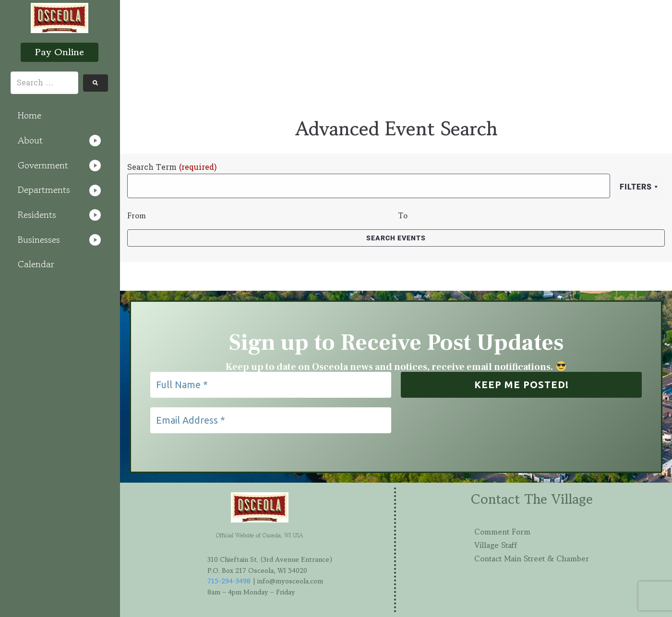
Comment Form (502, 532)
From (137, 215)
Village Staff (496, 545)
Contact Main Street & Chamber (532, 558)
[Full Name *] (271, 385)
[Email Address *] (271, 420)
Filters (640, 187)
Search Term (172, 167)
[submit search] (96, 83)
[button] (59, 141)
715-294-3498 (229, 581)
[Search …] (44, 83)
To (403, 215)
